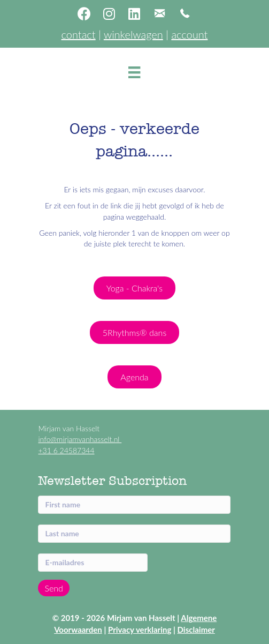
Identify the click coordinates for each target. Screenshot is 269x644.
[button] (84, 13)
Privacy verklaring (140, 630)
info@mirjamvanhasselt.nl (80, 439)
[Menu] (134, 72)
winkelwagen (133, 34)
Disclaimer (196, 630)
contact (79, 34)
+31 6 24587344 (66, 450)
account (189, 34)
